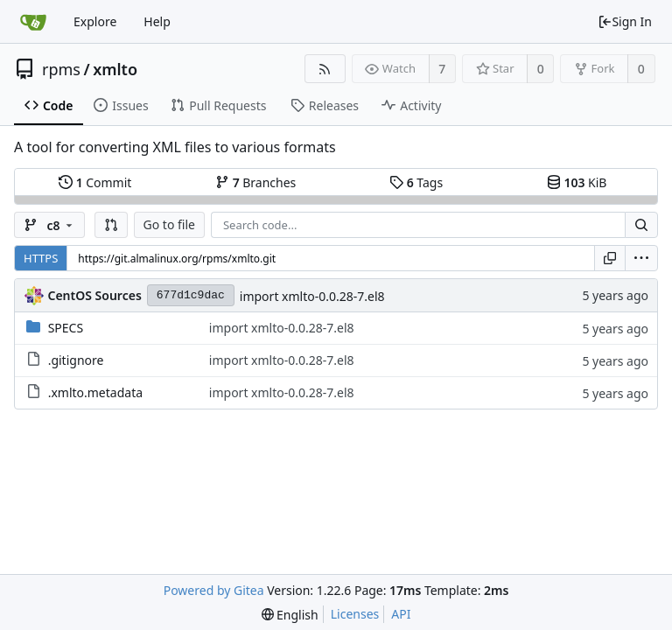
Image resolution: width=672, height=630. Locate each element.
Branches (255, 182)
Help (157, 21)
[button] (111, 225)
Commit (95, 182)
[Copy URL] (610, 258)
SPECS (66, 328)
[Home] (33, 22)
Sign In (625, 21)
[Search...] (641, 225)
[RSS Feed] (325, 69)
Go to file (169, 224)
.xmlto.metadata (95, 392)
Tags (416, 182)
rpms (61, 69)
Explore (95, 21)
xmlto (115, 69)
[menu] (641, 258)
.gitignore (76, 360)
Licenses (355, 614)
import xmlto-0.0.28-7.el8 (312, 296)
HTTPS (41, 258)
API (401, 614)
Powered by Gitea (214, 590)
